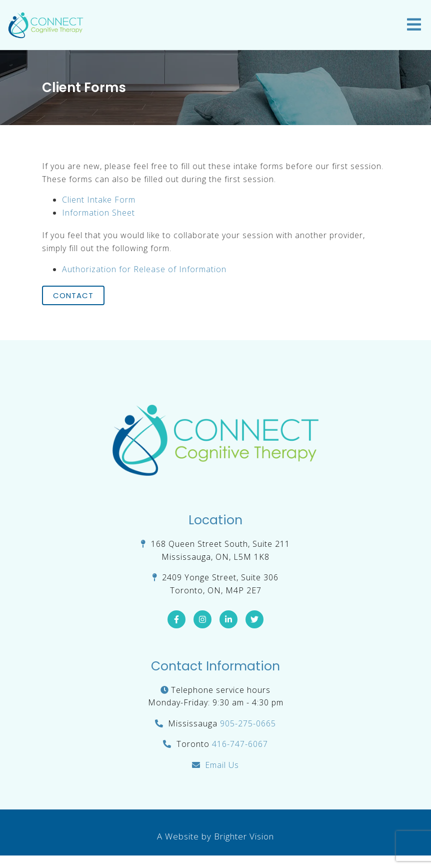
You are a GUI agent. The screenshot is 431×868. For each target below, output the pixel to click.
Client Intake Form (99, 200)
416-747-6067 (240, 744)
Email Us (222, 765)
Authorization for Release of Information (144, 269)
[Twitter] (254, 619)
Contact (73, 295)
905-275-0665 (248, 723)
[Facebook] (176, 619)
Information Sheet (98, 213)
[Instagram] (202, 619)
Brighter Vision (244, 836)
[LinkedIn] (228, 619)
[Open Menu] (414, 25)
